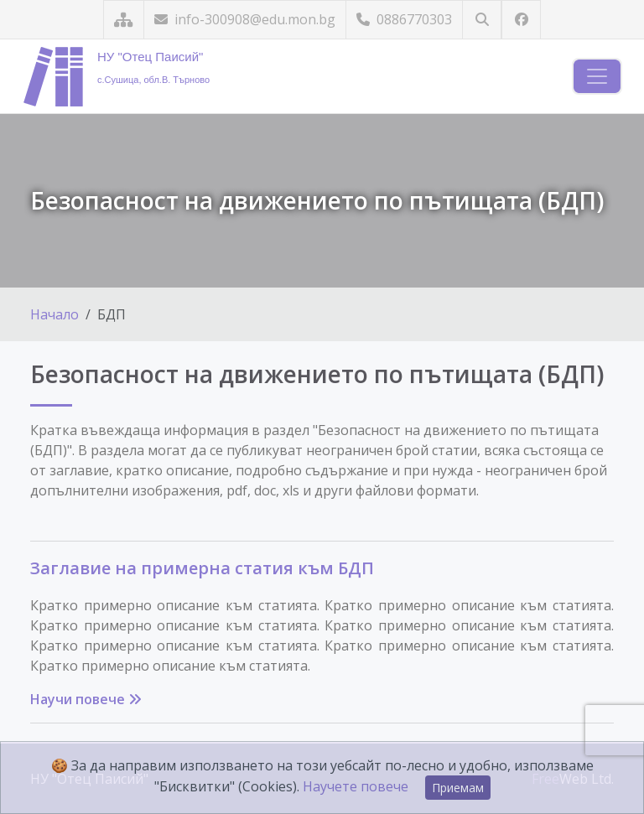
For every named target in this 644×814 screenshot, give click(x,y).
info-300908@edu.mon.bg (245, 19)
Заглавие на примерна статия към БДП (202, 568)
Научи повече (86, 699)
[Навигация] (597, 76)
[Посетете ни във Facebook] (521, 20)
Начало (55, 314)
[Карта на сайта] (124, 20)
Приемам (458, 788)
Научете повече (356, 786)
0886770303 (404, 19)
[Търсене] (482, 20)
